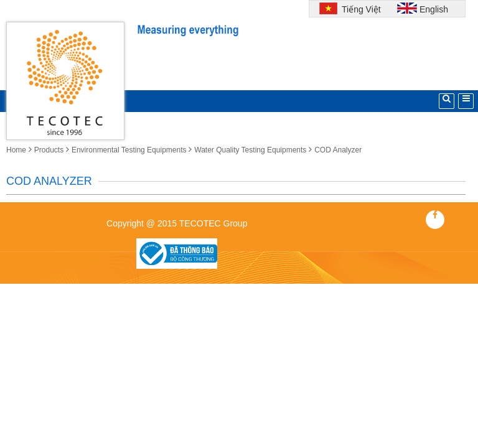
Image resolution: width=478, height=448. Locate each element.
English (434, 9)
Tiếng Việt (360, 9)
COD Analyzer (338, 150)
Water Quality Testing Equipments (250, 150)
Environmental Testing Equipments (129, 150)
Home (16, 150)
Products (49, 150)
